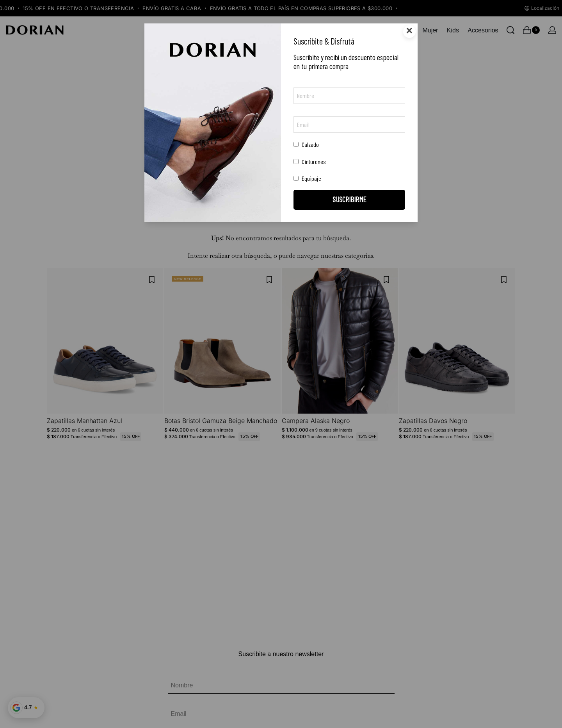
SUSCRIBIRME (349, 199)
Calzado (306, 144)
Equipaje (307, 178)
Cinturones (310, 161)
